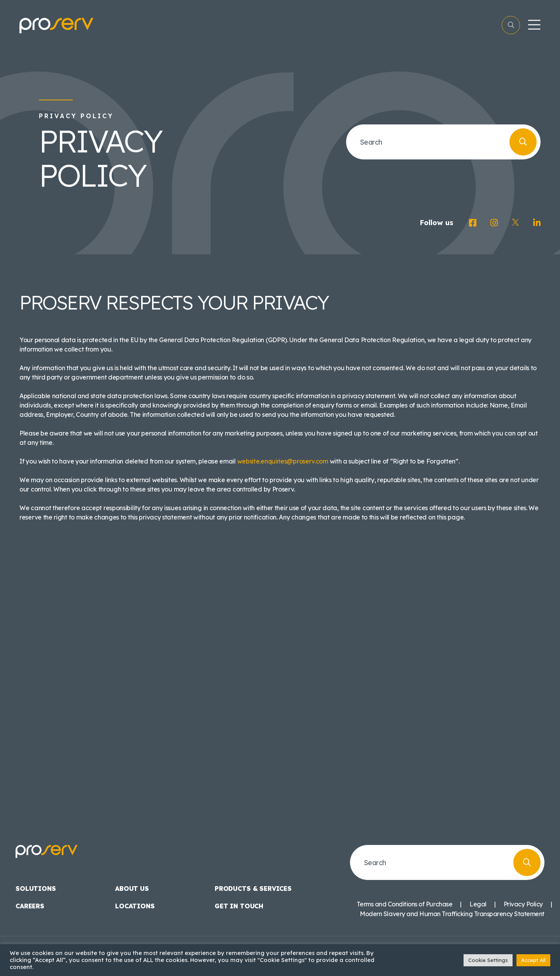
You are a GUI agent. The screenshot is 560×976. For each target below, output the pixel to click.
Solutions (36, 889)
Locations (135, 906)
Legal (478, 904)
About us (132, 889)
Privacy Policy (523, 904)
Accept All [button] (533, 960)
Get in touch (239, 906)
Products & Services (253, 889)
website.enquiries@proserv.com (283, 461)
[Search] (523, 142)
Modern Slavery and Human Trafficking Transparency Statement (452, 914)
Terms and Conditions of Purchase (404, 904)
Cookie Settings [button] (488, 960)
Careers (30, 906)
